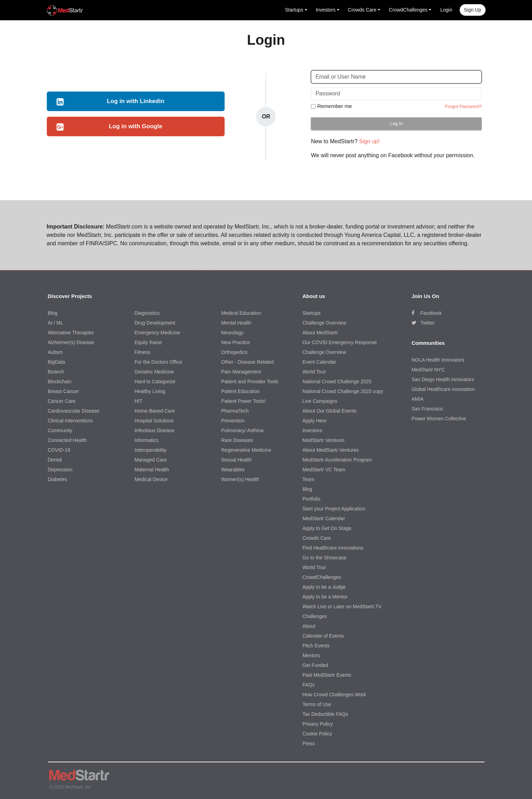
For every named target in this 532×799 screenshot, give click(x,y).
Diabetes (57, 479)
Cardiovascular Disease (74, 411)
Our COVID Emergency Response (340, 342)
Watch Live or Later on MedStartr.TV (342, 606)
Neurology (232, 333)
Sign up (473, 10)
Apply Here (315, 421)
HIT (139, 401)
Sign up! (369, 141)
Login (446, 10)
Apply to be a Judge (324, 587)
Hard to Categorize (155, 382)
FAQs (309, 685)
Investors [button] (326, 10)
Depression (60, 470)
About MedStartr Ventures (331, 450)
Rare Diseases (237, 440)
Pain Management (241, 372)
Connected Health (67, 440)
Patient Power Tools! (243, 401)
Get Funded (315, 665)
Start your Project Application (334, 509)
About (309, 626)
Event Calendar (319, 362)
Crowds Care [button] (362, 10)
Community (60, 430)
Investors (312, 430)
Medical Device (151, 479)
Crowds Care (317, 538)
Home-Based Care (155, 411)
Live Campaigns (320, 401)
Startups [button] (294, 10)
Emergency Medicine (157, 333)
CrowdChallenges (322, 577)
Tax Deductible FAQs (325, 714)
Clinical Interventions (70, 421)
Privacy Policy (318, 724)
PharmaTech (235, 411)
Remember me (334, 106)
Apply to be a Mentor (325, 597)
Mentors (311, 655)
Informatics (146, 440)
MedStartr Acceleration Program (337, 460)
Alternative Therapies (71, 333)
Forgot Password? (464, 106)
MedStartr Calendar (324, 518)
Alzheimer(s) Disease (71, 342)
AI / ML (56, 323)
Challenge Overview (324, 323)
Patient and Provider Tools (250, 382)
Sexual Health (236, 460)
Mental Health (236, 323)
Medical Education (241, 313)
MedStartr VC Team (324, 470)
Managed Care (151, 460)
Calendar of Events (323, 636)
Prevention (233, 421)
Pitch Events (316, 646)
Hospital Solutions (154, 421)
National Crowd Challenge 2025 (337, 382)
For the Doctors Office (158, 362)
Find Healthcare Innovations (333, 548)
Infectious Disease (154, 430)
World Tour (314, 372)
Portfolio (311, 499)
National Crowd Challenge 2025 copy (343, 391)
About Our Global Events (330, 411)
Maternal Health (152, 470)
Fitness (142, 352)
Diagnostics (147, 313)
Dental (55, 460)
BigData (57, 362)
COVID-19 (59, 450)
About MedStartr (320, 333)
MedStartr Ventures (324, 440)
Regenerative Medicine (246, 450)
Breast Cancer (63, 391)
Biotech (56, 372)
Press (309, 743)
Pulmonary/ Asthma (242, 430)
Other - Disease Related (247, 362)
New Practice (235, 342)
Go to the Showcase (325, 558)
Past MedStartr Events (327, 675)
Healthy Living (150, 391)
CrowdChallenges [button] (408, 10)
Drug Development (155, 323)
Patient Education (240, 391)
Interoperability (151, 450)
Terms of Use (317, 704)
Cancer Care (62, 401)
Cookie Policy (317, 734)
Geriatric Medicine (154, 372)
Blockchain (60, 382)
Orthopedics (234, 352)
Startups (312, 313)
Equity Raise (148, 342)
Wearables (233, 470)
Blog (53, 313)
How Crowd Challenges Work (334, 695)
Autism (55, 352)
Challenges (315, 616)
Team (308, 479)
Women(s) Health (240, 479)
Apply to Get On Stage (327, 528)
